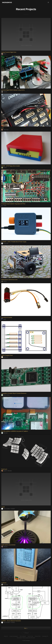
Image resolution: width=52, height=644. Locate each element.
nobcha (4, 92)
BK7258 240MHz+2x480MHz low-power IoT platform (15, 431)
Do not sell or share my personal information (26, 638)
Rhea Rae (5, 130)
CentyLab (5, 243)
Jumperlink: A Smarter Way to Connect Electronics (14, 393)
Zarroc (4, 281)
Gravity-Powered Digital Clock (9, 52)
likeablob (5, 585)
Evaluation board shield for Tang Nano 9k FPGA (13, 204)
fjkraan (4, 168)
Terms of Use (30, 636)
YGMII (3, 507)
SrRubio (4, 547)
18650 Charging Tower (7, 355)
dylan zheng (5, 395)
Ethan (4, 54)
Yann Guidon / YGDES (8, 509)
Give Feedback (23, 636)
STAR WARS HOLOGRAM (8, 545)
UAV (2, 128)
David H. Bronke (6, 471)
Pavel (4, 205)
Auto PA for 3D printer (7, 317)
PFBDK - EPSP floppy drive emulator (11, 166)
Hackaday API (45, 636)
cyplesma (5, 357)
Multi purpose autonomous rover (9, 280)
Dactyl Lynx (4, 469)
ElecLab (4, 433)
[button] (48, 2)
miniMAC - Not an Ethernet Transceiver (11, 621)
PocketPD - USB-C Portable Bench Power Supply (14, 242)
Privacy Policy (38, 636)
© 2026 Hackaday (26, 641)
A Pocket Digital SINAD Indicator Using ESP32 (13, 90)
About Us (6, 636)
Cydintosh (4, 583)
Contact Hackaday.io (14, 636)
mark (4, 319)
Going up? (26, 633)
